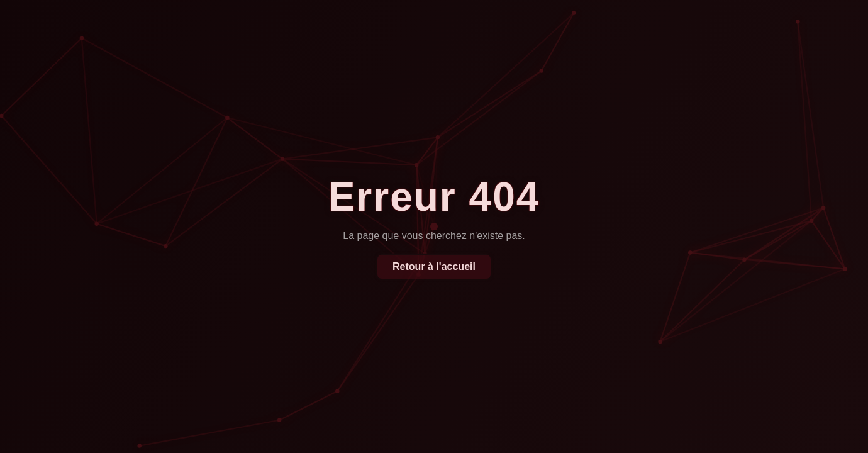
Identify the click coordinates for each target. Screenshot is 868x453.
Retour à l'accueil (434, 266)
